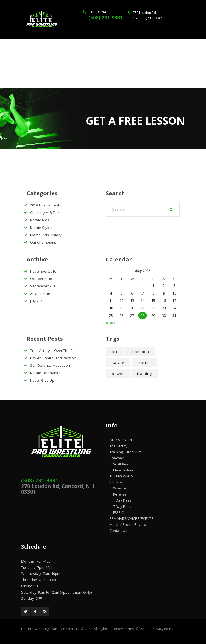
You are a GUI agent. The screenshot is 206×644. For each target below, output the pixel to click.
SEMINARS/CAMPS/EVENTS (131, 518)
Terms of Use (134, 629)
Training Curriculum (125, 452)
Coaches (117, 458)
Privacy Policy (163, 629)
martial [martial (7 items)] (144, 363)
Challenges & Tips (45, 212)
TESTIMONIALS (121, 476)
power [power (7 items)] (118, 374)
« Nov (111, 322)
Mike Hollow (123, 470)
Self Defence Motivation (50, 365)
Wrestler (120, 488)
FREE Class (122, 512)
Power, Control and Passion (53, 358)
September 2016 (44, 286)
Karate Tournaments (47, 373)
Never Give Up (42, 380)
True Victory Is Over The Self (53, 351)
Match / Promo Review (128, 524)
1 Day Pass (122, 500)
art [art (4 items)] (115, 352)
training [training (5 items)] (144, 374)
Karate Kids (40, 220)
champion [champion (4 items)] (140, 352)
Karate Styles (41, 228)
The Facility (118, 446)
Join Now (117, 482)
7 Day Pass (122, 506)
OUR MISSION (121, 440)
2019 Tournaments (46, 205)
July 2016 (37, 301)
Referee (120, 494)
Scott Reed (122, 464)
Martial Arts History (46, 235)
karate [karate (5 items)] (118, 363)
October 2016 (41, 279)
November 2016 (43, 271)
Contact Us (118, 531)
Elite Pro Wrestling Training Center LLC (51, 629)
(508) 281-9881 (105, 18)
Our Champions (43, 242)
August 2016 (40, 294)
